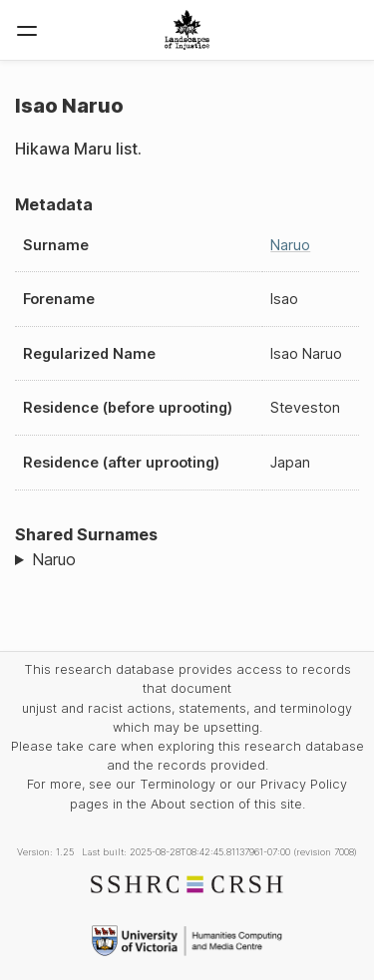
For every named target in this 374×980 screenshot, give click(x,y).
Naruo (290, 245)
